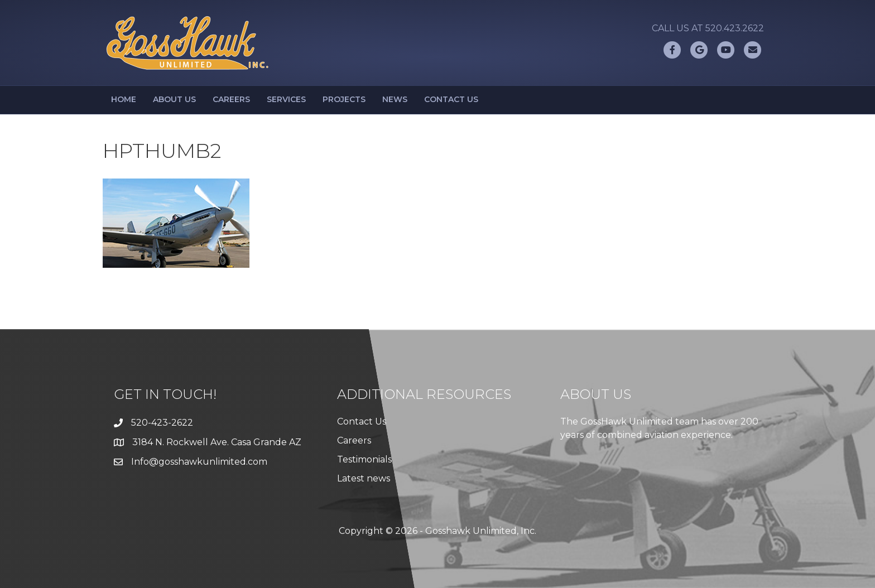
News (395, 99)
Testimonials (364, 459)
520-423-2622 (162, 423)
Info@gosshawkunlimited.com (199, 462)
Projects (344, 99)
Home (124, 99)
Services (286, 99)
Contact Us (451, 99)
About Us (174, 99)
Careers (231, 99)
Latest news (364, 478)
